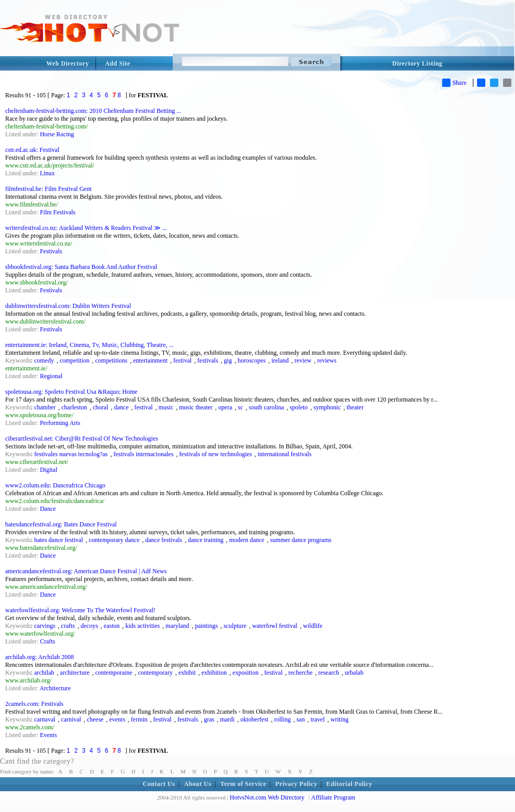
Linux (48, 173)
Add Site (118, 63)
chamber (45, 407)
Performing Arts (60, 423)
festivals (208, 360)
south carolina (266, 407)
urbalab (354, 673)
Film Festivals (58, 212)
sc (240, 407)
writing (339, 719)
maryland (177, 626)
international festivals (285, 454)
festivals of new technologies (216, 454)
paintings (207, 626)
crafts (68, 626)
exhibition (214, 673)
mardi (227, 719)
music (166, 407)
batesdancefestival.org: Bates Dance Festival (61, 524)
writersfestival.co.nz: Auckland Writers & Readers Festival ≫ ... (86, 228)
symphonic (327, 407)
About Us (198, 784)
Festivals (51, 251)
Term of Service (243, 784)
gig (228, 360)
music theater (196, 407)
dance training (205, 540)
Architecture (55, 688)
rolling (282, 719)
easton (112, 626)
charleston (74, 407)
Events (49, 735)
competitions (111, 360)
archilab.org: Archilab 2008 (40, 657)
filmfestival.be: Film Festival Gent (48, 189)
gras (209, 719)
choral (100, 407)
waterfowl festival (275, 626)
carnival (71, 719)
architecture (75, 673)
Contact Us (159, 784)
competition (75, 360)
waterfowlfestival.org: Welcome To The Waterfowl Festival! (80, 610)
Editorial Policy (349, 784)
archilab (44, 673)
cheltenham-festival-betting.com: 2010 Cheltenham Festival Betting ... (93, 111)
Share (454, 83)
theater (355, 407)
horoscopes (252, 360)
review (303, 360)
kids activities (143, 626)
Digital (49, 470)
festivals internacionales (144, 454)
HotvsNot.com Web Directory (267, 797)
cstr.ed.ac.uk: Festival (32, 150)
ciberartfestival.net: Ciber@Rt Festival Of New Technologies (82, 439)
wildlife (313, 626)
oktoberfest (254, 719)
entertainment (150, 360)
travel (318, 719)
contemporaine (114, 673)
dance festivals (164, 540)
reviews (327, 360)
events (117, 719)
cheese (95, 719)
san (301, 719)
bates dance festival (59, 540)
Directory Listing (417, 63)
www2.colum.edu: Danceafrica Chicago (55, 485)
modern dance (247, 540)
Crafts (48, 641)
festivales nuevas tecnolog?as (71, 454)
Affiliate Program (333, 797)
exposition (246, 673)
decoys (89, 626)
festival (182, 360)
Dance (48, 509)
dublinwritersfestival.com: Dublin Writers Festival (68, 306)
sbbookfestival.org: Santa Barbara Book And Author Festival (81, 267)
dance (121, 407)
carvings (45, 626)
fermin (139, 719)
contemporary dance (114, 540)
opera (226, 407)
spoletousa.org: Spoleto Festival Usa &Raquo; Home (71, 392)
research (329, 673)
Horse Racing (57, 134)
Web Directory (68, 63)
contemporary (155, 673)
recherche (300, 673)
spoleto (299, 407)
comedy (44, 360)
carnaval (45, 719)
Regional (51, 376)
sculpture (235, 626)
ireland (280, 360)
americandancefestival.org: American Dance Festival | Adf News (86, 571)
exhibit (187, 673)
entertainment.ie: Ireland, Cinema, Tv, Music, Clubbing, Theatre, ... (89, 345)
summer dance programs (301, 540)
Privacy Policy (296, 784)
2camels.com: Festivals (34, 704)
